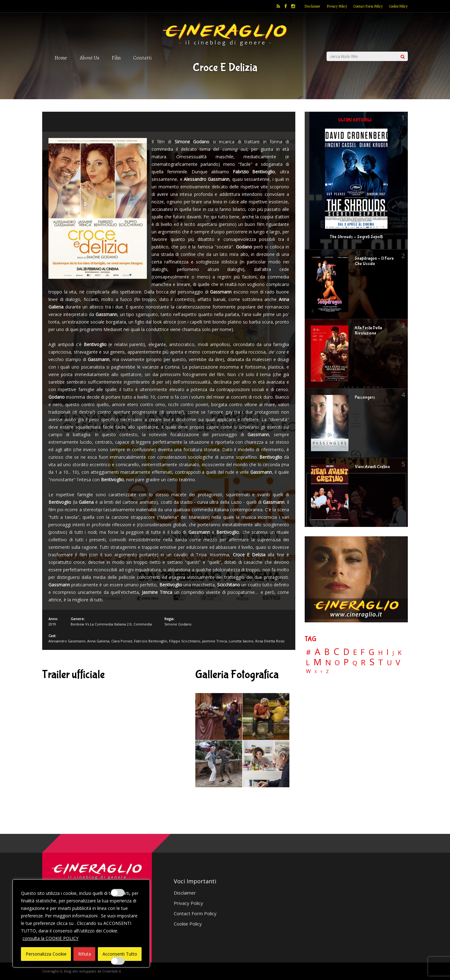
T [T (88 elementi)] (381, 662)
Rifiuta (85, 954)
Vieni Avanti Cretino (372, 467)
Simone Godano (178, 624)
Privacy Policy (337, 6)
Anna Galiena (98, 641)
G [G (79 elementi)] (371, 652)
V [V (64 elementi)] (398, 662)
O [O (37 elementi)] (337, 663)
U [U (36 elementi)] (389, 663)
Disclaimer (312, 6)
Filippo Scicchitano (185, 641)
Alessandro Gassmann (67, 641)
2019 (52, 624)
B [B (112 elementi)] (327, 652)
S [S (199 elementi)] (372, 662)
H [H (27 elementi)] (380, 653)
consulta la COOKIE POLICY (50, 938)
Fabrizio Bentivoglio (151, 641)
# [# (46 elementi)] (308, 653)
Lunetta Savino (241, 641)
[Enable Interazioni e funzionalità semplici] (118, 893)
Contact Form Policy (368, 6)
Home (61, 58)
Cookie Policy (398, 6)
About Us (90, 58)
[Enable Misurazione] (118, 961)
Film (116, 58)
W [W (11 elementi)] (308, 671)
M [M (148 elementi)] (317, 662)
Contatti (142, 58)
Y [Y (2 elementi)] (321, 672)
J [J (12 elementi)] (393, 653)
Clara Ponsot (122, 641)
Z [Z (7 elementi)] (327, 671)
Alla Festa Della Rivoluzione (368, 331)
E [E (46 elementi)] (355, 653)
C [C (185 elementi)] (336, 652)
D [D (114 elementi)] (346, 652)
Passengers (365, 397)
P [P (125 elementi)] (346, 662)
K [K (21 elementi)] (400, 653)
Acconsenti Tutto (120, 954)
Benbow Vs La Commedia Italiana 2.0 (101, 624)
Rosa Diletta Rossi (270, 641)
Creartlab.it (112, 971)
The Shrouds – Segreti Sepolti (356, 237)
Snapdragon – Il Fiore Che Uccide (374, 261)
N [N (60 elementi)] (328, 662)
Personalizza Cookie (46, 954)
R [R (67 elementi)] (363, 663)
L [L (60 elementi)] (308, 662)
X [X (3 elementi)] (316, 672)
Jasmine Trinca (215, 641)
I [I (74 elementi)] (388, 652)
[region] (81, 923)
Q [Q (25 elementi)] (355, 663)
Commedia (143, 624)
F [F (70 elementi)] (363, 652)
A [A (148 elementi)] (317, 651)
